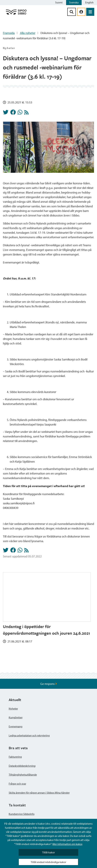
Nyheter (13, 709)
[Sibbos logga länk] (16, 14)
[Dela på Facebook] (13, 113)
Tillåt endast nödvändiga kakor (48, 862)
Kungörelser (16, 717)
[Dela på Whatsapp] (20, 113)
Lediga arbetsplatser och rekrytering (29, 735)
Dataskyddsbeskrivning (22, 766)
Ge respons (49, 684)
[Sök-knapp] (72, 12)
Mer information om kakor (67, 844)
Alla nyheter (28, 33)
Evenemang (16, 726)
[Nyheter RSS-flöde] (26, 113)
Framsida (9, 33)
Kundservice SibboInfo (22, 814)
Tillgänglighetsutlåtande (23, 775)
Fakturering (15, 757)
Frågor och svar (17, 784)
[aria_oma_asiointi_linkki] (81, 12)
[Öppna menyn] (90, 12)
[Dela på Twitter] (6, 113)
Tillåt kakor (48, 852)
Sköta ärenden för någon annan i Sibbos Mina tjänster (39, 793)
